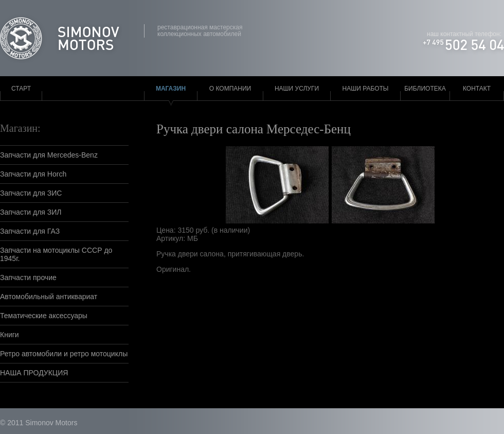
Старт (21, 89)
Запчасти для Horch (33, 174)
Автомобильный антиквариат (49, 297)
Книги (10, 335)
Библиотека (425, 89)
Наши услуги (297, 89)
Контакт (477, 89)
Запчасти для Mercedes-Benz (49, 155)
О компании (230, 89)
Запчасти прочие (28, 277)
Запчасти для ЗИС (31, 193)
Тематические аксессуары (44, 316)
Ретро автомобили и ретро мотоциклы (64, 354)
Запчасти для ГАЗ (30, 231)
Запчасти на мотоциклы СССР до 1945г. (56, 254)
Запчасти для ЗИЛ (31, 212)
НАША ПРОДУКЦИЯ (34, 373)
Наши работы (366, 89)
